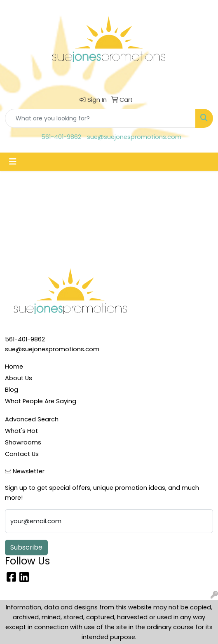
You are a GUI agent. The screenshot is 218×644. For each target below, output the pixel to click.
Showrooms (23, 442)
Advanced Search (32, 419)
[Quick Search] (100, 118)
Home (14, 367)
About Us (19, 378)
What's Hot (21, 431)
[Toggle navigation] (13, 162)
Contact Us (22, 454)
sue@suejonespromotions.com (134, 137)
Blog (12, 390)
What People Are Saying (41, 401)
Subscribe (26, 547)
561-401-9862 (61, 137)
